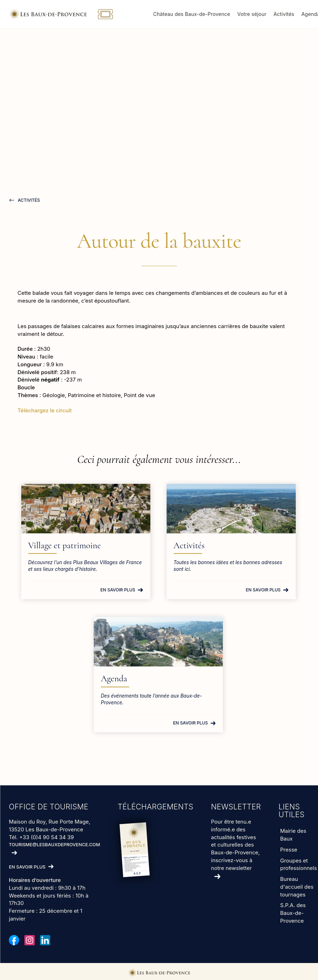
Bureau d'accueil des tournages (297, 886)
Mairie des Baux (293, 835)
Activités (290, 14)
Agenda (123, 678)
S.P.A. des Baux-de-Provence (293, 913)
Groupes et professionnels (299, 864)
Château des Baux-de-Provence (198, 14)
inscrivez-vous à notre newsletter (232, 864)
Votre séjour (258, 14)
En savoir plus (118, 590)
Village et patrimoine (81, 545)
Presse (289, 849)
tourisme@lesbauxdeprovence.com (54, 845)
